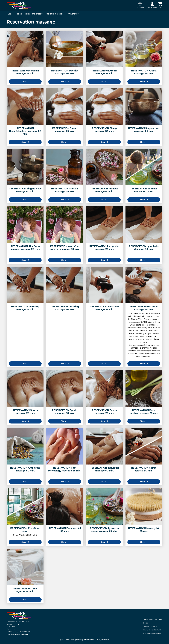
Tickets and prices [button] (34, 14)
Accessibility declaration (152, 633)
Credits (145, 623)
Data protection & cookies (152, 620)
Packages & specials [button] (56, 14)
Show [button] (25, 82)
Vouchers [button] (73, 14)
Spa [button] (10, 14)
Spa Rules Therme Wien (152, 630)
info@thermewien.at (20, 634)
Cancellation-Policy (150, 626)
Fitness (19, 14)
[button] (141, 5)
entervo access (89, 640)
